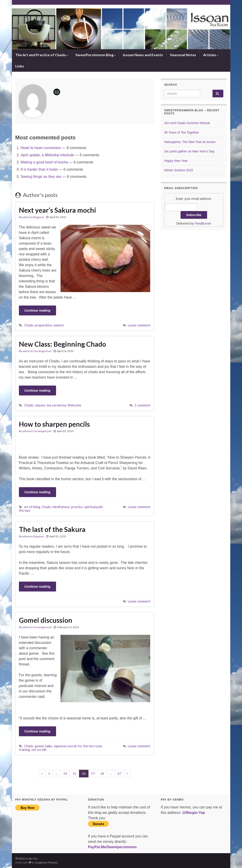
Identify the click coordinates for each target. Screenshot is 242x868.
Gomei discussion (46, 620)
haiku (49, 746)
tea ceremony (56, 405)
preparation (43, 325)
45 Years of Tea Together (181, 132)
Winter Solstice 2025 (179, 170)
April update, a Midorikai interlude (47, 155)
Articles (211, 55)
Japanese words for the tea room (78, 746)
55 (75, 773)
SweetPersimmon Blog (96, 55)
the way (25, 510)
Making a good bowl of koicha (44, 162)
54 (65, 773)
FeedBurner (203, 223)
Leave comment (139, 325)
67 (119, 773)
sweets (59, 325)
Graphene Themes (46, 862)
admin (26, 217)
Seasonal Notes (183, 55)
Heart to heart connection (41, 148)
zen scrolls (39, 750)
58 (102, 773)
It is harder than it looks (39, 169)
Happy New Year (176, 161)
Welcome (74, 405)
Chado (29, 325)
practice (77, 507)
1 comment (142, 405)
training (24, 750)
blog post (39, 217)
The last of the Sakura (52, 529)
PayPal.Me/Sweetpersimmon (112, 847)
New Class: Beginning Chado (62, 344)
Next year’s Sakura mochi (58, 210)
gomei (39, 746)
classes (40, 405)
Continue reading (37, 310)
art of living (32, 507)
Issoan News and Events (143, 55)
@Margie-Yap (193, 813)
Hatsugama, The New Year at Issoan (190, 142)
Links (20, 66)
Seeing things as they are (41, 177)
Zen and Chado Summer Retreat (187, 123)
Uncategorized (42, 351)
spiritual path (94, 507)
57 (93, 773)
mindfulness (61, 507)
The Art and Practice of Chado (42, 55)
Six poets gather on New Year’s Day (189, 151)
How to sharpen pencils (54, 424)
